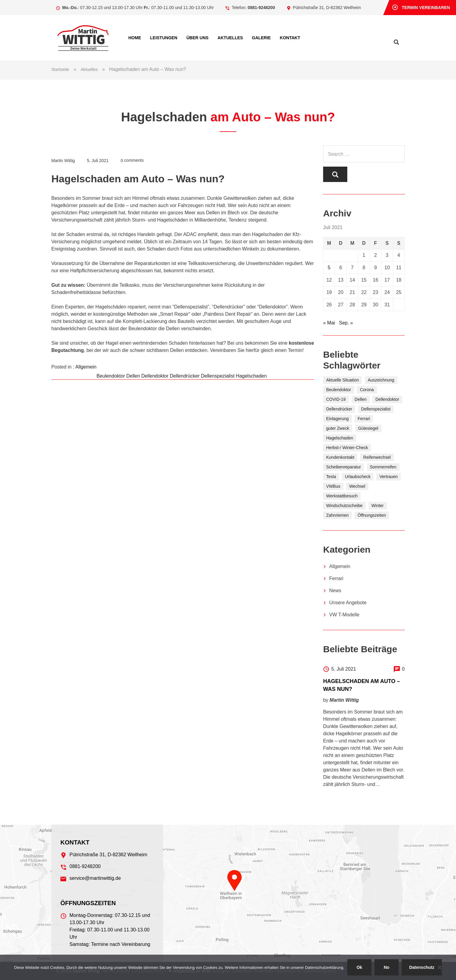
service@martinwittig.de (95, 878)
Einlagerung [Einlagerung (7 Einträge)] (337, 419)
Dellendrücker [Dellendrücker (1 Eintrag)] (339, 409)
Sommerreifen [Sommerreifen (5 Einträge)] (383, 467)
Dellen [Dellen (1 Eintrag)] (361, 400)
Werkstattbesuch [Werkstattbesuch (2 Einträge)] (342, 496)
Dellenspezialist (218, 376)
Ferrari (336, 579)
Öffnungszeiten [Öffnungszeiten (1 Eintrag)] (372, 516)
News (335, 591)
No (387, 967)
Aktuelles (230, 38)
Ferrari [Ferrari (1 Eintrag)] (364, 419)
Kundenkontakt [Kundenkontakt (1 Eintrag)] (340, 458)
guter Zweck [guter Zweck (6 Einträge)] (338, 429)
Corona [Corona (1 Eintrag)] (367, 390)
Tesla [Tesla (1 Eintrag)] (331, 477)
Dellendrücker (185, 376)
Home (135, 38)
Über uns (197, 38)
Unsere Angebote (348, 603)
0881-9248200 (261, 8)
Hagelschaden (251, 376)
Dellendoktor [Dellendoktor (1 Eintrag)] (387, 400)
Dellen (133, 376)
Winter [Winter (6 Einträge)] (377, 506)
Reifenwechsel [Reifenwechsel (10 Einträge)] (377, 458)
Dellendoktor (155, 376)
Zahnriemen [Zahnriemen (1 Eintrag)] (337, 516)
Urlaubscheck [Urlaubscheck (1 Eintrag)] (358, 477)
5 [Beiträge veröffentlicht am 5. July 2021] (329, 268)
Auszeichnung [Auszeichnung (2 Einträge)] (381, 380)
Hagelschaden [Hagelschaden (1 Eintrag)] (340, 438)
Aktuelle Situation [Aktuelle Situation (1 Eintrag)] (342, 380)
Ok (360, 967)
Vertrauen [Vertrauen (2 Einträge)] (389, 477)
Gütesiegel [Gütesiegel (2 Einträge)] (368, 429)
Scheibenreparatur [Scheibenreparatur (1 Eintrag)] (344, 467)
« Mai (329, 323)
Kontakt (290, 38)
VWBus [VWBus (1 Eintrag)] (333, 487)
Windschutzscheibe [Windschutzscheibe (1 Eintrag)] (344, 506)
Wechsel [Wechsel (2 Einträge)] (357, 487)
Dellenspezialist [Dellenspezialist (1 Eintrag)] (376, 409)
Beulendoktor (111, 376)
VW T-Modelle (344, 615)
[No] (439, 967)
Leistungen (164, 38)
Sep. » (346, 323)
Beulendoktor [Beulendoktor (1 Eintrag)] (339, 390)
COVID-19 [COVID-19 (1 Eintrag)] (336, 400)
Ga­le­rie (261, 38)
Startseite (60, 69)
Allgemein (86, 367)
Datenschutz (422, 967)
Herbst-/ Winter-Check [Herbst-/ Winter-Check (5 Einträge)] (347, 448)
